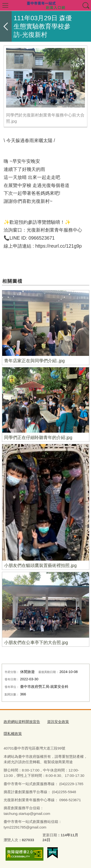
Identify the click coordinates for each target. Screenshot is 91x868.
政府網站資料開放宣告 (22, 722)
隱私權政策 (13, 734)
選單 (5, 5)
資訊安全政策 (58, 722)
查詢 (86, 5)
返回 (6, 26)
